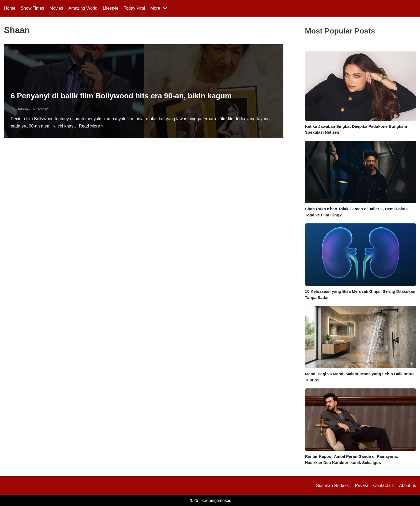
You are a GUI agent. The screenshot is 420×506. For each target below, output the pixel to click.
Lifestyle (111, 8)
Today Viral (134, 8)
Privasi (361, 486)
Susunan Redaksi (333, 486)
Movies (56, 8)
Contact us (383, 486)
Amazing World (83, 8)
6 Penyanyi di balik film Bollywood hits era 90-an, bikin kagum (121, 96)
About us (408, 486)
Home (10, 8)
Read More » (91, 126)
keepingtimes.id (217, 501)
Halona (22, 109)
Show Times (33, 8)
